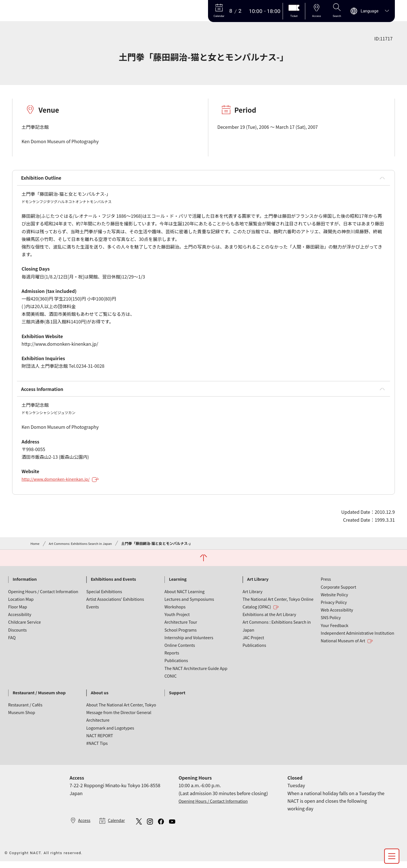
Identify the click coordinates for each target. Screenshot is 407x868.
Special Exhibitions (104, 597)
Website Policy (335, 600)
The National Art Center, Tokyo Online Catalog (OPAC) (278, 609)
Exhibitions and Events (113, 585)
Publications (176, 666)
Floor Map (18, 612)
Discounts (18, 635)
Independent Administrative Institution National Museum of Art (358, 643)
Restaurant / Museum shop (39, 698)
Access (85, 826)
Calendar (119, 826)
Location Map (21, 605)
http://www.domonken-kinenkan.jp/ (64, 484)
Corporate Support (338, 592)
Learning (178, 585)
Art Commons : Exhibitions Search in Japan (277, 631)
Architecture (98, 726)
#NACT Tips (97, 749)
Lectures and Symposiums (189, 605)
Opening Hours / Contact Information (43, 597)
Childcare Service (25, 627)
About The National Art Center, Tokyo (121, 710)
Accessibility (20, 620)
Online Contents (180, 651)
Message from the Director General (119, 718)
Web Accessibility (337, 615)
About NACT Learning (185, 597)
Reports (172, 658)
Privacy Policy (334, 608)
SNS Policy (331, 623)
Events (92, 612)
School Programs (181, 635)
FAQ (12, 643)
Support (177, 698)
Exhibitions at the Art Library (269, 620)
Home (36, 548)
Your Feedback (335, 631)
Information (25, 585)
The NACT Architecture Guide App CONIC (196, 678)
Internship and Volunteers (189, 643)
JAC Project (253, 643)
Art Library (258, 585)
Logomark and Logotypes (110, 733)
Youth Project (177, 620)
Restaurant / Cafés (25, 710)
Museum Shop (22, 718)
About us (99, 698)
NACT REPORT (100, 741)
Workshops (175, 612)
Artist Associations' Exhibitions (115, 605)
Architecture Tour (181, 627)
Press (326, 585)
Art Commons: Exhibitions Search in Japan (86, 548)
